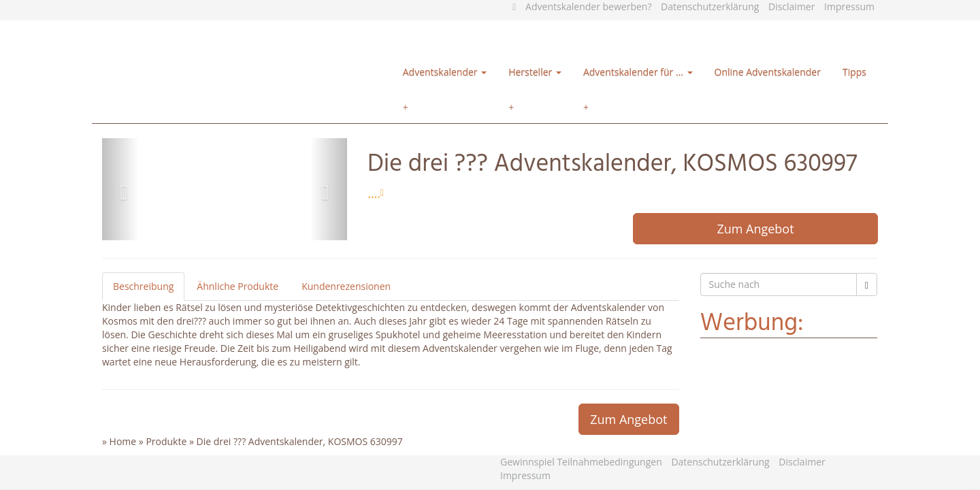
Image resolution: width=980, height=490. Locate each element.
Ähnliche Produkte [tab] (238, 286)
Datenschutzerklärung (710, 6)
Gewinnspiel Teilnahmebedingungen (581, 462)
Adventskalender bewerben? (588, 6)
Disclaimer (791, 6)
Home (123, 441)
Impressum (849, 6)
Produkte (166, 441)
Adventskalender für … (638, 72)
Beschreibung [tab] (143, 286)
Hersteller (535, 72)
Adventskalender (445, 72)
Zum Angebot (755, 229)
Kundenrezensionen (346, 286)
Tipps (854, 72)
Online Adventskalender (768, 72)
